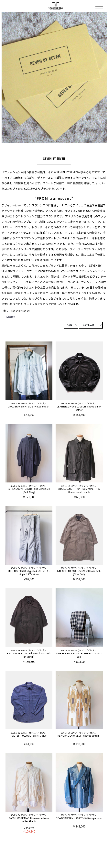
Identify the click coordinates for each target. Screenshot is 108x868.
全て (6, 310)
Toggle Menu (99, 7)
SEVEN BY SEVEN (21, 310)
